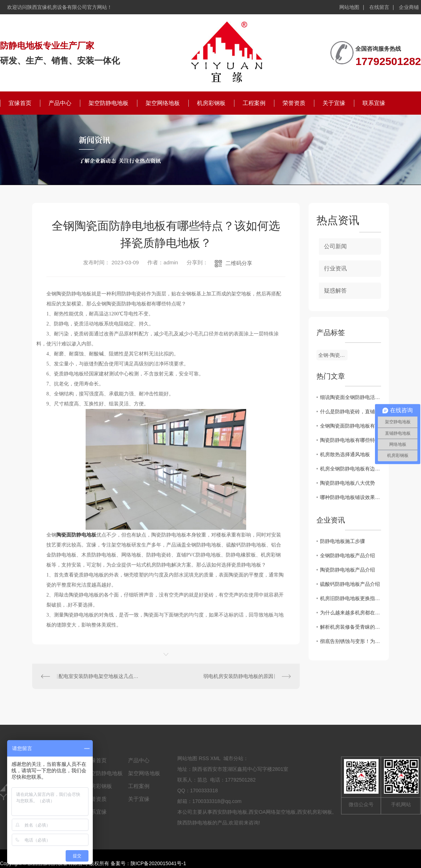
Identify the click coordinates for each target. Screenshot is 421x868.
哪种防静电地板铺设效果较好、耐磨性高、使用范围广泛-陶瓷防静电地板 (351, 497)
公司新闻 (335, 246)
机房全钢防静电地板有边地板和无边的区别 (351, 469)
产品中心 (60, 103)
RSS (204, 758)
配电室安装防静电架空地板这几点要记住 (99, 676)
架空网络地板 (163, 103)
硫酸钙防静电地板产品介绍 (350, 584)
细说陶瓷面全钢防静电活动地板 (351, 397)
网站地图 (349, 7)
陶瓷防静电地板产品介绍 (348, 570)
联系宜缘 (374, 103)
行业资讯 (335, 268)
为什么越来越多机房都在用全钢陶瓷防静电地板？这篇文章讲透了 (351, 613)
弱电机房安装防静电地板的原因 (238, 676)
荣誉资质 (294, 103)
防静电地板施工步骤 (343, 541)
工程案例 (254, 103)
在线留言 (379, 7)
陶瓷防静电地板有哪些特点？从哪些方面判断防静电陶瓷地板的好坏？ (351, 440)
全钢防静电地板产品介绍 (348, 555)
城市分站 (233, 758)
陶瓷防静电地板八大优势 (348, 483)
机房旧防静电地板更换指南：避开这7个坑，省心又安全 (351, 598)
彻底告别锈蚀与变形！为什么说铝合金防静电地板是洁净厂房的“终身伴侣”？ (351, 641)
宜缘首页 (20, 103)
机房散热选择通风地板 (345, 454)
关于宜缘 (334, 103)
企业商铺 (409, 7)
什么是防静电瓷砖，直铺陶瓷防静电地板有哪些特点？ (351, 411)
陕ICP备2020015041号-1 (158, 863)
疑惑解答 (335, 291)
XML (215, 758)
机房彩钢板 (211, 103)
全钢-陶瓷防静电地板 (333, 355)
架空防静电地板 (108, 103)
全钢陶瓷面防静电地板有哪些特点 (351, 426)
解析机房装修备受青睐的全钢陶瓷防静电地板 (351, 627)
